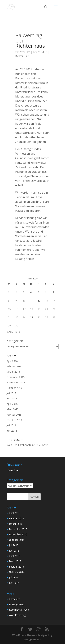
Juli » (17, 332)
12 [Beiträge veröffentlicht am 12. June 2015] (39, 301)
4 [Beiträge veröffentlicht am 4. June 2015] (31, 292)
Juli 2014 (11, 425)
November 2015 (16, 382)
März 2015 (13, 409)
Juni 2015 (12, 398)
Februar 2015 (14, 415)
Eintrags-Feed (17, 604)
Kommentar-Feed (19, 610)
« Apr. (10, 332)
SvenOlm (25, 52)
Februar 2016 (14, 366)
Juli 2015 (11, 393)
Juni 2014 (12, 431)
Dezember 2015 (16, 377)
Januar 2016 (13, 372)
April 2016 (12, 361)
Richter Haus (22, 56)
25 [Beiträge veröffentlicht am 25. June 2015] (32, 317)
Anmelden (15, 599)
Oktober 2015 (14, 388)
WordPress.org (17, 615)
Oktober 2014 (14, 420)
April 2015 (12, 404)
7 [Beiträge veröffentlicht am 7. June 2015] (53, 292)
